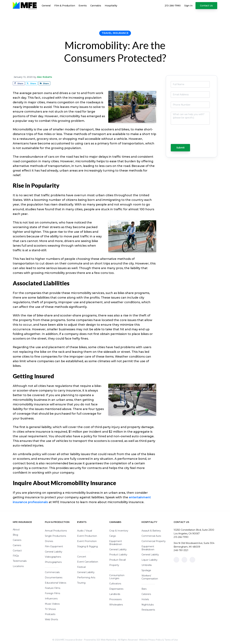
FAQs (16, 556)
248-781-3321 (181, 550)
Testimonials (20, 561)
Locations (18, 566)
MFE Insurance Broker (71, 640)
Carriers (17, 545)
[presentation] (184, 136)
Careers (17, 540)
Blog (15, 535)
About (16, 530)
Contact (17, 551)
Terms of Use (171, 640)
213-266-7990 (181, 537)
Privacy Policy (155, 640)
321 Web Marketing (106, 640)
